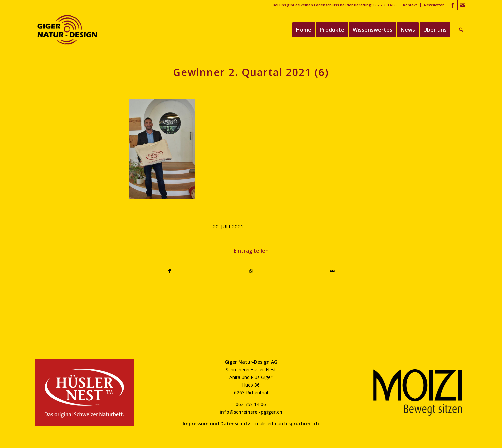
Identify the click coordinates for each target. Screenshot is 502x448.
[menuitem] (410, 5)
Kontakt (410, 5)
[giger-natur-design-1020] (67, 30)
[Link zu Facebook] (453, 5)
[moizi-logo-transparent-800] (418, 393)
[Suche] (461, 30)
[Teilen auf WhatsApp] (251, 271)
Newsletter (434, 5)
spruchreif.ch (304, 424)
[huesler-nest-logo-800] (84, 393)
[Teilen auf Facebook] (170, 271)
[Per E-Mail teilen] (333, 271)
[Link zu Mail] (463, 5)
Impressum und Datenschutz (216, 424)
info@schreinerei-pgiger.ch (251, 412)
